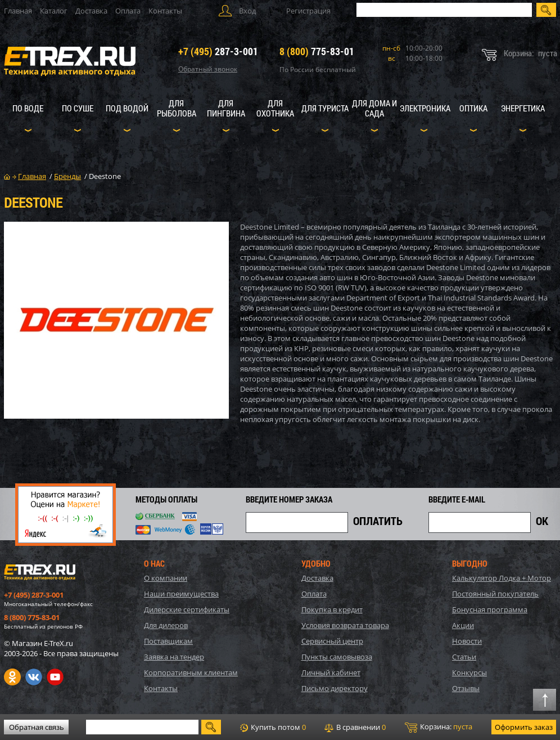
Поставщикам (168, 641)
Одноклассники (12, 677)
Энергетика (523, 108)
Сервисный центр (332, 641)
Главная (18, 11)
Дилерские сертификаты (187, 609)
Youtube (55, 677)
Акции (463, 625)
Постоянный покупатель (495, 594)
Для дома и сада (374, 108)
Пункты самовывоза (337, 657)
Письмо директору (335, 688)
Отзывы (466, 688)
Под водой (127, 108)
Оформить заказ (524, 727)
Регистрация (308, 11)
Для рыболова (177, 108)
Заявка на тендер (174, 657)
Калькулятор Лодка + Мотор (502, 578)
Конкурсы (469, 672)
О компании (166, 578)
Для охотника (275, 108)
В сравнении (355, 727)
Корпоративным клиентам (191, 672)
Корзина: (439, 727)
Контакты (165, 11)
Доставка (91, 11)
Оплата (128, 11)
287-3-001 (218, 51)
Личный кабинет (331, 672)
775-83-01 (317, 51)
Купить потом (273, 727)
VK (34, 677)
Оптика (473, 108)
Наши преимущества (181, 594)
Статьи (464, 657)
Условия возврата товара (345, 625)
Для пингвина (226, 108)
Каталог (54, 11)
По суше (78, 108)
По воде (28, 108)
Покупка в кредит (332, 609)
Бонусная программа (490, 609)
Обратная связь (37, 727)
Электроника (425, 108)
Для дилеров (166, 625)
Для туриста (325, 108)
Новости (467, 641)
